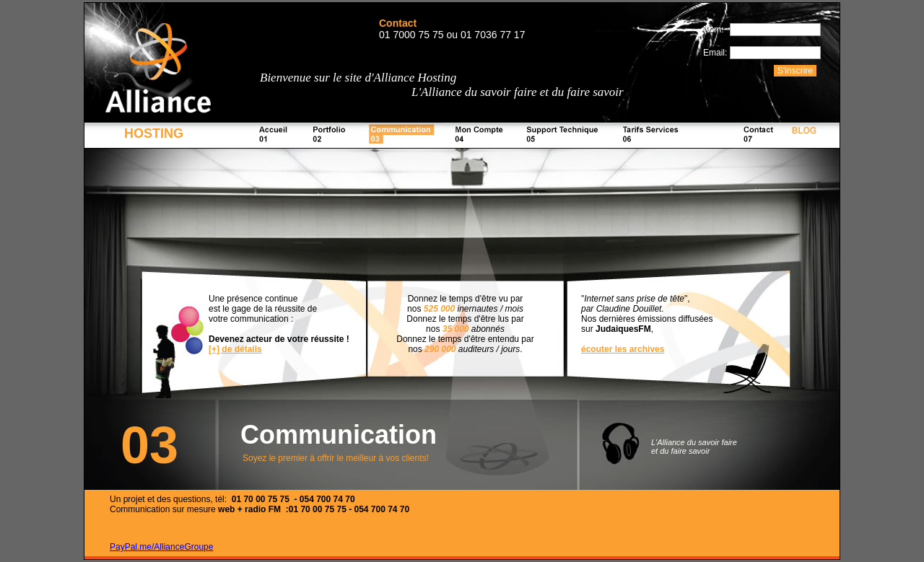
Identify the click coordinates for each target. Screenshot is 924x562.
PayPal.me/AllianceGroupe (161, 547)
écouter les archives (623, 349)
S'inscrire (795, 71)
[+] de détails (235, 349)
